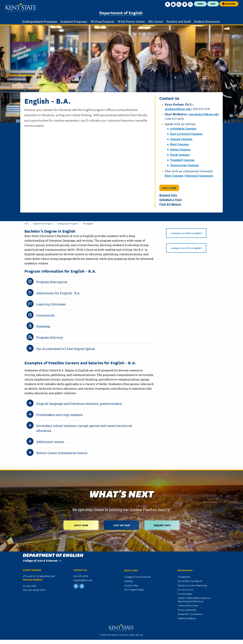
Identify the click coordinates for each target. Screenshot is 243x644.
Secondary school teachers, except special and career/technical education (84, 428)
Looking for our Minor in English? (186, 233)
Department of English (121, 13)
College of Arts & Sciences (40, 560)
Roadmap (43, 326)
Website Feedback (187, 618)
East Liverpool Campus (186, 134)
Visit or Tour (122, 525)
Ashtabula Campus (183, 129)
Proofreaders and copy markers (60, 415)
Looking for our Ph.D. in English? (186, 248)
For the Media (185, 594)
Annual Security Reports (190, 581)
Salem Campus (180, 149)
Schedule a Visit (171, 200)
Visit (213, 4)
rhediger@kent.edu (178, 109)
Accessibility (184, 577)
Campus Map (131, 585)
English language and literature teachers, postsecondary (79, 404)
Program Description (52, 282)
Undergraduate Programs (68, 223)
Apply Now (169, 188)
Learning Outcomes (51, 304)
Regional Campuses (199, 176)
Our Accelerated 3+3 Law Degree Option (66, 349)
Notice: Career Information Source (62, 453)
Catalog (128, 581)
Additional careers (50, 442)
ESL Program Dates (134, 589)
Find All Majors (170, 204)
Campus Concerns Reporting (192, 585)
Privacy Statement (187, 610)
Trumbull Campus (182, 160)
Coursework (45, 315)
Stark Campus (180, 155)
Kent (26, 223)
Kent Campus (179, 144)
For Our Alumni (186, 589)
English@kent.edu (83, 580)
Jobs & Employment (188, 605)
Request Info (168, 195)
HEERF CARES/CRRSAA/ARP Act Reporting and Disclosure (194, 600)
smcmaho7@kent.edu (204, 114)
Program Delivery (50, 337)
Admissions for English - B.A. (58, 293)
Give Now (229, 4)
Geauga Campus (181, 139)
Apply (200, 4)
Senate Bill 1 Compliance (190, 614)
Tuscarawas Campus (185, 165)
